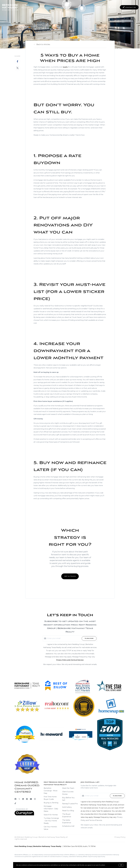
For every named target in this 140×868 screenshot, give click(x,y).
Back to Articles (43, 44)
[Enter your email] (64, 638)
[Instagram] (35, 799)
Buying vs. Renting (51, 803)
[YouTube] (31, 799)
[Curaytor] (24, 815)
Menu (112, 7)
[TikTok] (15, 804)
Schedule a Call (68, 826)
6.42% (65, 67)
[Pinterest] (27, 799)
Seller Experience (69, 7)
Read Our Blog (68, 811)
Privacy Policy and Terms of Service (70, 660)
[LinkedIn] (23, 799)
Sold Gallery (67, 807)
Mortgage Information (92, 7)
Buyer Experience (49, 7)
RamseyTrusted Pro (70, 804)
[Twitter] (19, 799)
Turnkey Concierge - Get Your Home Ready (51, 821)
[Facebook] (15, 799)
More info (108, 865)
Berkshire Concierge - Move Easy (51, 791)
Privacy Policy (120, 837)
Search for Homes (51, 815)
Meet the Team (68, 788)
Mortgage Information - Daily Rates (51, 809)
